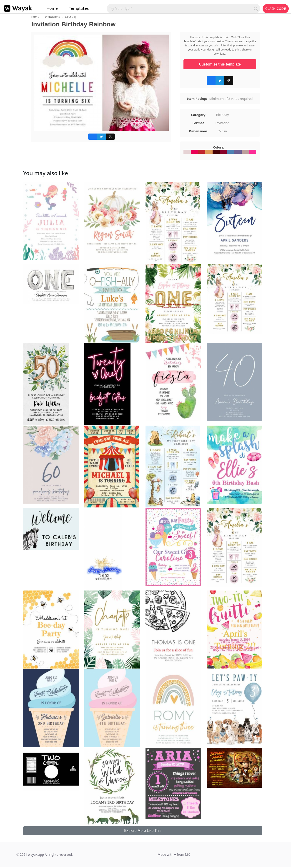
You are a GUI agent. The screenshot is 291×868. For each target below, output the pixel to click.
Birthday (71, 17)
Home (52, 8)
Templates (79, 8)
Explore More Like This (143, 831)
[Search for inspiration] (181, 8)
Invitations (52, 17)
